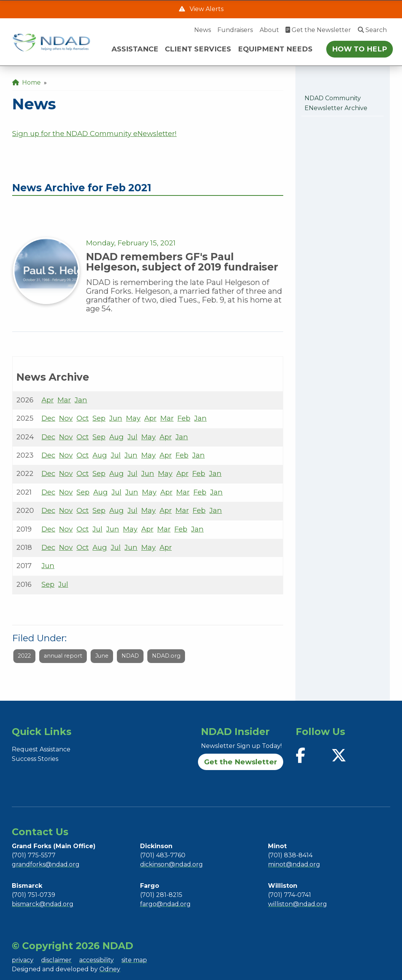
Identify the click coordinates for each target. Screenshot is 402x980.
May (133, 418)
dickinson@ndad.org (171, 864)
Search (372, 30)
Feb (184, 418)
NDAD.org (166, 656)
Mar (64, 400)
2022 (24, 656)
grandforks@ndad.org (46, 864)
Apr (48, 400)
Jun (116, 418)
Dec (48, 418)
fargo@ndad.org (165, 904)
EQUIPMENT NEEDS (275, 49)
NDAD (130, 656)
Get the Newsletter (318, 30)
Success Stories (35, 759)
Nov (66, 418)
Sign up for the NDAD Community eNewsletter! (94, 134)
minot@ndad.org (294, 864)
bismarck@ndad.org (43, 904)
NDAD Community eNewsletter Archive (336, 103)
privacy (23, 960)
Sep (99, 418)
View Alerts (206, 9)
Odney (110, 969)
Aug (116, 437)
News (203, 30)
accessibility (97, 960)
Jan (81, 400)
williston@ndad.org (298, 904)
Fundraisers (235, 30)
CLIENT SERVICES (198, 49)
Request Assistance (41, 749)
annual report (63, 656)
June (102, 656)
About (269, 30)
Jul (132, 437)
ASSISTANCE (135, 49)
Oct (83, 418)
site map (134, 960)
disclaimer (56, 960)
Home (26, 82)
